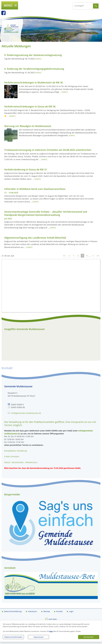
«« (64, 256)
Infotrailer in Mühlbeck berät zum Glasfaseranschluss (35, 189)
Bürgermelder (12, 494)
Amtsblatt (10, 568)
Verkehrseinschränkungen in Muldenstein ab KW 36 (34, 82)
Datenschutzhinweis (13, 637)
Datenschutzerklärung (13, 611)
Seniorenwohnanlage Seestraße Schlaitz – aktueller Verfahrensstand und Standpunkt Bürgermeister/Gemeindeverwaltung (46, 213)
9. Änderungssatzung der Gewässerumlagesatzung (33, 55)
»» (98, 256)
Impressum (39, 637)
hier (51, 631)
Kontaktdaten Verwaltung (16, 451)
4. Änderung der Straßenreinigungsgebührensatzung (34, 69)
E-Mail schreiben (12, 456)
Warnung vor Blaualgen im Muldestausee (28, 126)
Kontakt (59, 611)
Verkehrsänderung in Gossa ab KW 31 (26, 169)
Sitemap (46, 611)
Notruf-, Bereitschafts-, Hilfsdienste (20, 462)
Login (71, 611)
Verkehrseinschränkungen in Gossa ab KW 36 (30, 106)
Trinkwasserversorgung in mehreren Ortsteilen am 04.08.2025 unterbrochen (48, 150)
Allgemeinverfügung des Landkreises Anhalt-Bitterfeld (35, 238)
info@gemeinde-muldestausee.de (26, 413)
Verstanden (89, 637)
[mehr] (38, 59)
